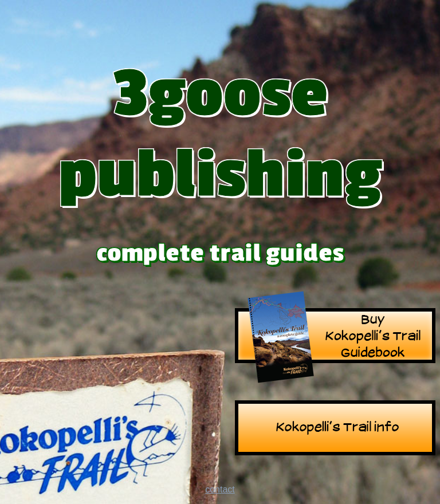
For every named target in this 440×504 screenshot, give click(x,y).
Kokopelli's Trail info (335, 429)
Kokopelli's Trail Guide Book (335, 337)
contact (220, 489)
